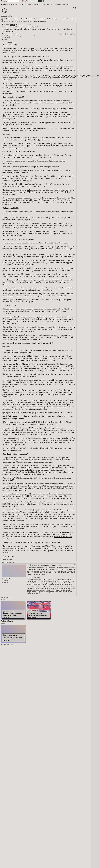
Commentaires (58, 5)
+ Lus (41, 5)
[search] (12, 1)
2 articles (12, 25)
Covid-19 (6, 36)
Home (3, 5)
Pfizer (5, 39)
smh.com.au (21, 25)
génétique (22, 36)
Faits (7, 5)
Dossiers (36, 5)
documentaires (7, 16)
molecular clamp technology (31, 380)
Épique (24, 5)
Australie (6, 582)
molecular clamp (46, 140)
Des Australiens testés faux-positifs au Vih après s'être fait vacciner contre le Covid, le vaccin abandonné (51, 572)
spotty (37, 510)
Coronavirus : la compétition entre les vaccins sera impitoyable (25, 21)
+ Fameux (46, 5)
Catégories (30, 5)
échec (5, 34)
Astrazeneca (29, 36)
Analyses (11, 5)
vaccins (16, 34)
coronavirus (10, 34)
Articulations (18, 5)
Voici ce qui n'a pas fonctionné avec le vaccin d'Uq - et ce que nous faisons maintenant (50, 567)
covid (34, 36)
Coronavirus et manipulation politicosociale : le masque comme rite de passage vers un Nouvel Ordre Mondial (40, 19)
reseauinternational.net (45, 565)
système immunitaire (14, 36)
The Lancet (7, 38)
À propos (66, 5)
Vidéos (52, 5)
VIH (19, 34)
